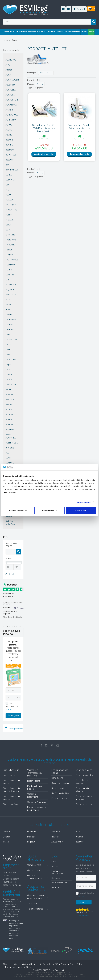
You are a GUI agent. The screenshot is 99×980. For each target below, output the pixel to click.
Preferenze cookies (14, 967)
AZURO (9, 135)
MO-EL (9, 350)
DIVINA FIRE (11, 210)
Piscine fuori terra (11, 770)
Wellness (55, 866)
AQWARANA (11, 105)
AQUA (8, 75)
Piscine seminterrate (12, 804)
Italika (8, 310)
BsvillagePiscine (16, 728)
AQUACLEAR (11, 90)
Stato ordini (38, 904)
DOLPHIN (10, 215)
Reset (10, 574)
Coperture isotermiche (33, 795)
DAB (7, 190)
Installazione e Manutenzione (57, 872)
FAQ (57, 964)
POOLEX (9, 425)
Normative (55, 878)
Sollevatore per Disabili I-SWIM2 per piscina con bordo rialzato (44, 128)
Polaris (9, 410)
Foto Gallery (56, 887)
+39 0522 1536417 (12, 858)
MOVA (8, 355)
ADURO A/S (11, 60)
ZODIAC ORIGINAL (10, 522)
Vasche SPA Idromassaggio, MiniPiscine (35, 773)
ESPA (8, 230)
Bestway (10, 160)
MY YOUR (10, 370)
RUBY (8, 453)
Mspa (8, 365)
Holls (8, 300)
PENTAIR (10, 400)
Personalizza (50, 510)
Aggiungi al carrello (44, 154)
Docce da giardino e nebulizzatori (37, 809)
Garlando (10, 275)
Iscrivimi (84, 902)
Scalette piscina (59, 788)
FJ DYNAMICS (12, 260)
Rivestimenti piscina (60, 783)
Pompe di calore (59, 798)
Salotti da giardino (84, 770)
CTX (7, 185)
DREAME (10, 220)
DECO (8, 195)
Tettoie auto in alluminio (82, 790)
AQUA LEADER (12, 80)
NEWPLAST (11, 385)
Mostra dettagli (84, 502)
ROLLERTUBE (12, 443)
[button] (79, 9)
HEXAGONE (11, 295)
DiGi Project (11, 205)
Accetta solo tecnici (18, 510)
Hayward (10, 290)
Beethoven (11, 150)
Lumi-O (9, 335)
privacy (8, 709)
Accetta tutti (81, 510)
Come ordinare (38, 865)
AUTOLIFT (10, 125)
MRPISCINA (11, 360)
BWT (8, 165)
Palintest (9, 395)
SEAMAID (10, 463)
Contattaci (48, 964)
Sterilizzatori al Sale (60, 793)
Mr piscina (32, 832)
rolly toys (10, 448)
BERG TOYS (11, 155)
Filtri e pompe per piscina (59, 771)
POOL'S (9, 420)
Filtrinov (9, 255)
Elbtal (8, 225)
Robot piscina (34, 781)
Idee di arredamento (59, 883)
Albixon (9, 70)
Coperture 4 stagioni (37, 802)
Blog (55, 856)
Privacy (64, 964)
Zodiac (6, 832)
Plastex (9, 405)
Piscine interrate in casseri (11, 798)
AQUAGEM (10, 95)
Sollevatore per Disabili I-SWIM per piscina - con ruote (79, 128)
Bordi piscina (57, 778)
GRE (7, 280)
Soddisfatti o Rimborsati (13, 893)
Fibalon (9, 250)
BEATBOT (10, 145)
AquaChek (10, 85)
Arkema (9, 110)
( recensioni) (84, 915)
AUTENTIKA (11, 120)
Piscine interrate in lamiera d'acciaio (11, 790)
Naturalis (10, 375)
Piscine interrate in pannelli (11, 782)
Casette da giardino (85, 775)
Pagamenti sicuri (11, 867)
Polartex (9, 415)
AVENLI (9, 130)
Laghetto (31, 842)
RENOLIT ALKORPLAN (11, 436)
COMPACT (10, 180)
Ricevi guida (14, 715)
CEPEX (9, 175)
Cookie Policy (76, 964)
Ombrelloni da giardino (82, 782)
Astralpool (56, 832)
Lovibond (10, 330)
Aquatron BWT (58, 842)
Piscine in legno (10, 775)
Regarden (10, 430)
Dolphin (6, 837)
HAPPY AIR (11, 285)
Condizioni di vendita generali (28, 964)
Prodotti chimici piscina (35, 787)
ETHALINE (10, 235)
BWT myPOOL (12, 170)
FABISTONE (11, 240)
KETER (9, 315)
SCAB (8, 458)
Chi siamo (8, 964)
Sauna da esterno (84, 804)
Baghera (9, 140)
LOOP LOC (10, 325)
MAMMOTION (12, 340)
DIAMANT (10, 200)
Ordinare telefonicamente (38, 877)
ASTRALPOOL (12, 115)
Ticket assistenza (38, 909)
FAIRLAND (10, 245)
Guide (54, 862)
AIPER (8, 65)
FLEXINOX (10, 265)
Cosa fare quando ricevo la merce (38, 897)
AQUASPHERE (12, 100)
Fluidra (9, 270)
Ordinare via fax (38, 871)
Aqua (78, 832)
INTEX (8, 305)
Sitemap (29, 967)
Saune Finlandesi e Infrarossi (84, 798)
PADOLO (9, 390)
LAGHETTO (11, 320)
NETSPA (9, 380)
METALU (9, 345)
